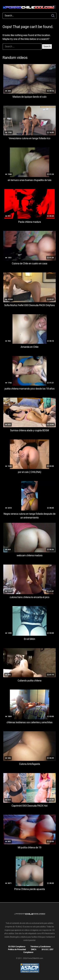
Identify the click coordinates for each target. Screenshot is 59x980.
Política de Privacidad (17, 949)
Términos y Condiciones (41, 947)
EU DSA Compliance (17, 947)
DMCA (34, 949)
